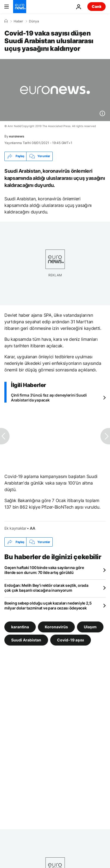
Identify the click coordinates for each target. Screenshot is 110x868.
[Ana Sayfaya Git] (20, 7)
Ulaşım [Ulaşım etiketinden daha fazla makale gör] (90, 627)
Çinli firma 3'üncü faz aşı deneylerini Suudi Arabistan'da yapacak (49, 398)
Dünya (34, 21)
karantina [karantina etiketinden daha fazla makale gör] (20, 627)
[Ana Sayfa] (6, 21)
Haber (18, 21)
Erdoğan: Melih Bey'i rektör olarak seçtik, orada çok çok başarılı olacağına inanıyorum (46, 588)
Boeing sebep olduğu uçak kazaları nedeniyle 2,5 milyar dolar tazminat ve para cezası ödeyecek (48, 605)
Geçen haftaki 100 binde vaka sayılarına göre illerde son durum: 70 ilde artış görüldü (44, 570)
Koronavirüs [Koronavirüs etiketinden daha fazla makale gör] (56, 627)
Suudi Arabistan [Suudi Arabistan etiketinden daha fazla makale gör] (26, 640)
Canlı (96, 6)
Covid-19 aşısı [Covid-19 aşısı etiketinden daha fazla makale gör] (71, 640)
